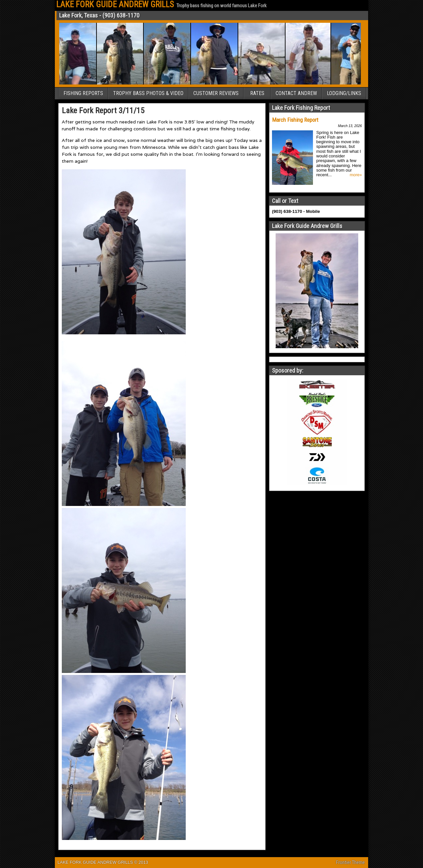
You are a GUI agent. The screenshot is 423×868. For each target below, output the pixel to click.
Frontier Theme (350, 862)
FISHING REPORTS (83, 93)
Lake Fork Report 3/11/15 (103, 111)
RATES (257, 93)
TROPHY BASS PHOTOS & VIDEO (148, 93)
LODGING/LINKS (344, 93)
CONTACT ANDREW (296, 93)
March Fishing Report (295, 120)
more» (356, 175)
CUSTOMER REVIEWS (216, 93)
